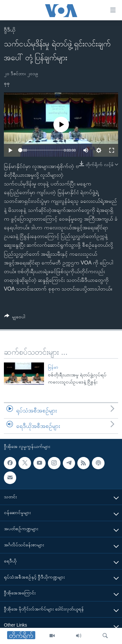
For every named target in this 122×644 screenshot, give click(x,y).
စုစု (7, 83)
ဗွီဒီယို (10, 30)
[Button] (15, 318)
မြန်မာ (53, 367)
